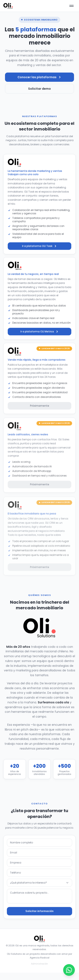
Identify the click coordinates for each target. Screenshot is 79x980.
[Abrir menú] (71, 6)
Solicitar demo (39, 89)
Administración (39, 964)
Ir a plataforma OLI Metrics (39, 336)
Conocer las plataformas (39, 77)
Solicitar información (39, 913)
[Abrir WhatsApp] (69, 970)
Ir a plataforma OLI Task (39, 250)
